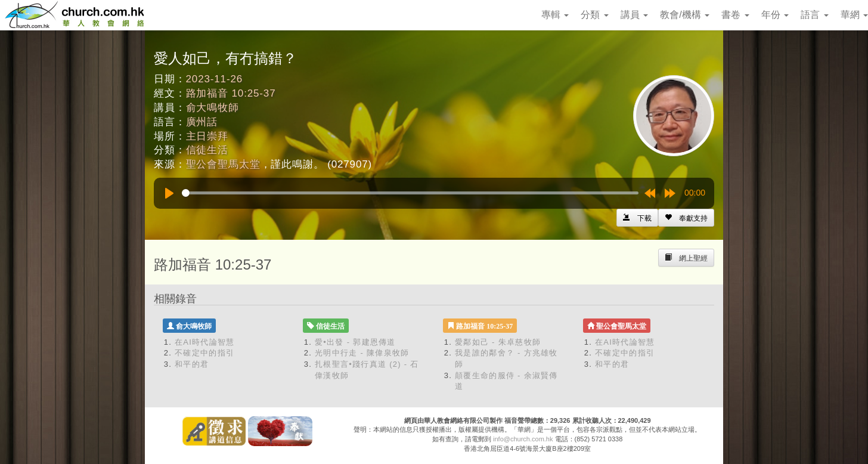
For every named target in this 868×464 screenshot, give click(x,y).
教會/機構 (685, 15)
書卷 (735, 15)
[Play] (169, 193)
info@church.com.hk (523, 439)
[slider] (410, 193)
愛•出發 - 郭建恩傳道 (355, 342)
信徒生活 (207, 150)
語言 (814, 15)
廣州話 (202, 122)
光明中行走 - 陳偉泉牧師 (362, 353)
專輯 (555, 15)
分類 (594, 15)
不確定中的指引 (204, 353)
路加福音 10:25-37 (231, 93)
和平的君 (192, 364)
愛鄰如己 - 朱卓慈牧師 (498, 342)
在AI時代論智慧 (205, 342)
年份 (775, 15)
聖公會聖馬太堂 (223, 164)
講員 (634, 15)
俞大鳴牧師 (213, 108)
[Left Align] (686, 218)
